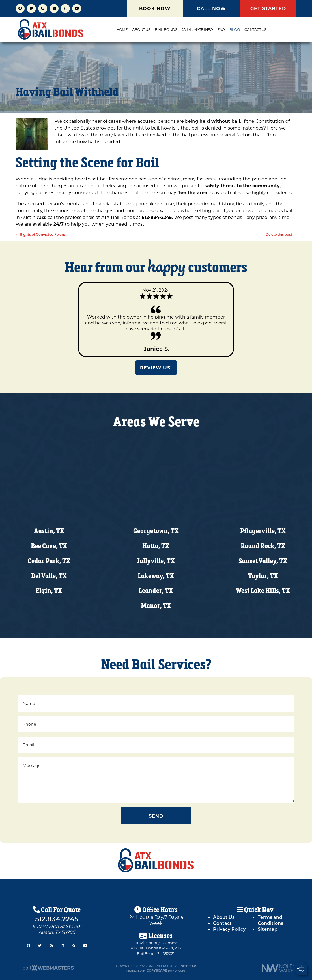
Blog (235, 29)
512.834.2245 (57, 919)
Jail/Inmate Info (197, 29)
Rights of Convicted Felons (41, 234)
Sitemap (189, 966)
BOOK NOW (155, 8)
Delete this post (281, 234)
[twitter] (31, 8)
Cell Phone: (234, 952)
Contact (222, 923)
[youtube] (77, 8)
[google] (43, 8)
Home (122, 29)
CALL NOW (211, 8)
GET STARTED (268, 8)
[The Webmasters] (48, 969)
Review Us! (156, 368)
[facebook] (20, 8)
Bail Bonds (166, 29)
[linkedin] (54, 8)
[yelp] (65, 8)
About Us (141, 29)
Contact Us (255, 29)
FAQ (221, 29)
